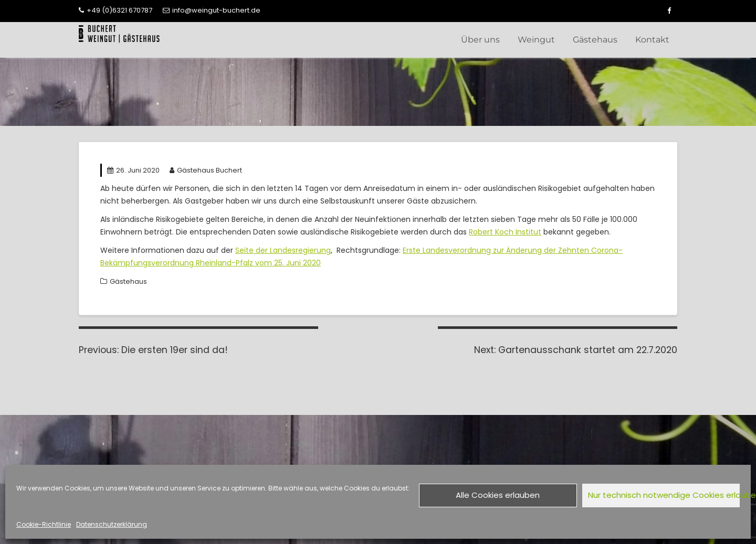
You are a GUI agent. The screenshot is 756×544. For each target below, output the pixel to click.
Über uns (480, 40)
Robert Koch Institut (505, 232)
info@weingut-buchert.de (212, 10)
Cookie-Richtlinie (44, 524)
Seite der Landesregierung (283, 250)
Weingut (536, 40)
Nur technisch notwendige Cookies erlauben (664, 495)
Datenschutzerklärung (112, 524)
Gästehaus (595, 40)
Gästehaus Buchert (206, 170)
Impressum (510, 419)
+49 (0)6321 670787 (115, 10)
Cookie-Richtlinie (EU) (530, 438)
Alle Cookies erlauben (498, 495)
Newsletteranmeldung (327, 429)
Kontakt (652, 40)
